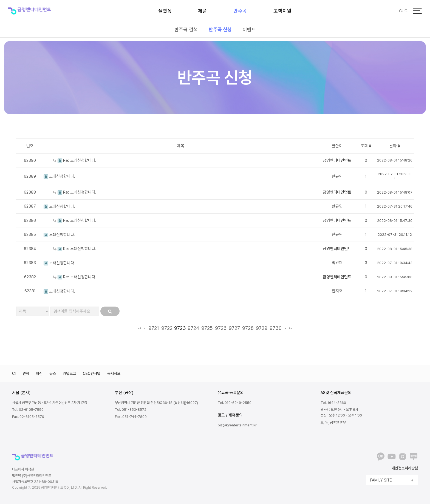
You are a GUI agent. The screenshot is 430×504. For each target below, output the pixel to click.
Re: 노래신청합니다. (75, 160)
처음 (139, 328)
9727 (234, 328)
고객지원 (282, 11)
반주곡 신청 (220, 29)
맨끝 (291, 328)
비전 (39, 373)
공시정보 (114, 373)
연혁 (26, 373)
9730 (276, 328)
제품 (203, 11)
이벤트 (249, 29)
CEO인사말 (92, 373)
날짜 (395, 146)
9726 (221, 328)
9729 (262, 328)
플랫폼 (165, 11)
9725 (207, 328)
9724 (193, 328)
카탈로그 (69, 373)
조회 (366, 146)
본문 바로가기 (0, 0)
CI (14, 373)
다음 (285, 328)
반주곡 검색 (186, 29)
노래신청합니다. (59, 176)
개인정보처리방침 (405, 468)
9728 (248, 328)
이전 (145, 328)
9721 (154, 328)
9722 (167, 328)
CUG (403, 11)
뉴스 (53, 373)
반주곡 (240, 11)
